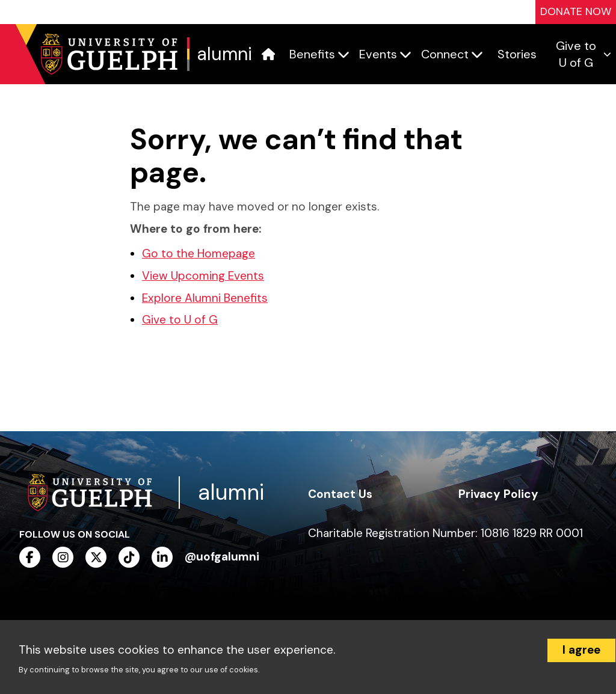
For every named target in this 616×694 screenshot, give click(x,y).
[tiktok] (129, 557)
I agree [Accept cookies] (581, 650)
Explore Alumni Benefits (205, 298)
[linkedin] (162, 557)
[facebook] (30, 557)
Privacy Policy (498, 494)
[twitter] (96, 557)
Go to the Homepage (199, 253)
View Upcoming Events (203, 276)
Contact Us (340, 494)
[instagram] (63, 557)
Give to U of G (180, 320)
